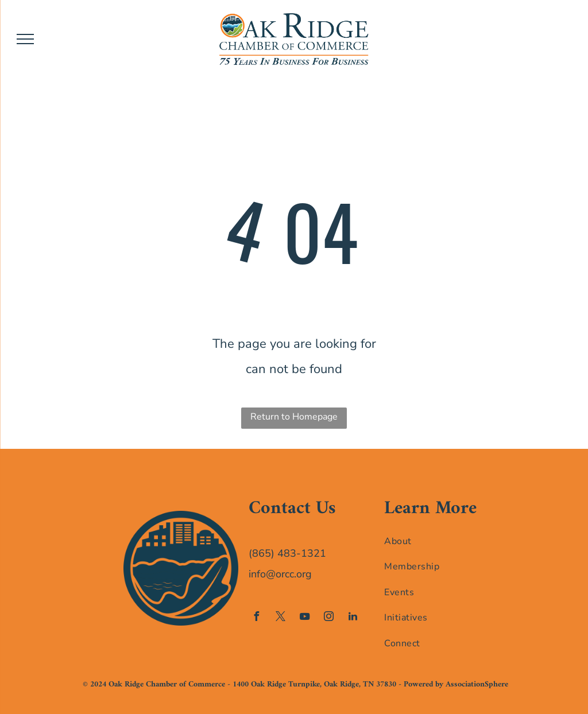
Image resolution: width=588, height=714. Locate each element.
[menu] (25, 39)
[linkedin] (353, 618)
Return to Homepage (294, 417)
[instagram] (328, 618)
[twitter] (280, 618)
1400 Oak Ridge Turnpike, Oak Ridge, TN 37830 (314, 684)
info (257, 574)
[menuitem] (431, 541)
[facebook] (256, 618)
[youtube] (304, 618)
